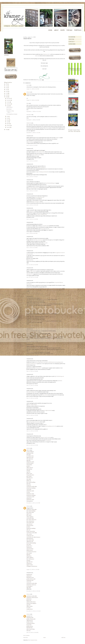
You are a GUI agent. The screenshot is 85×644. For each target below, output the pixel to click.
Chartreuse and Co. (47, 54)
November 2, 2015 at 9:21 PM (33, 503)
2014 (7, 88)
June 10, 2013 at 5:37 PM (32, 277)
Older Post (63, 637)
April (8, 122)
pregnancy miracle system (45, 437)
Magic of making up (30, 142)
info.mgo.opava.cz (39, 368)
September (9, 105)
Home (45, 637)
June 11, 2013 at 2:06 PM (32, 356)
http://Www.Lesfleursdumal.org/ (32, 332)
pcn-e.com (45, 243)
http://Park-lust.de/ (44, 300)
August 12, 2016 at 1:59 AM (33, 570)
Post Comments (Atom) (33, 640)
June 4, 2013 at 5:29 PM (32, 145)
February (8, 126)
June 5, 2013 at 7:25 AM (32, 191)
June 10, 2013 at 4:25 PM (32, 265)
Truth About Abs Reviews (38, 240)
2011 (7, 94)
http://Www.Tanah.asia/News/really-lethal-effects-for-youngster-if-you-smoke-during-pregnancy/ (44, 288)
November (9, 101)
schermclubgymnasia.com (39, 197)
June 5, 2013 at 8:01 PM (32, 233)
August (8, 106)
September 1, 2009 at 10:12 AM (34, 111)
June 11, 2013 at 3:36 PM (32, 371)
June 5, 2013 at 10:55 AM (32, 205)
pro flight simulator (33, 271)
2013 (7, 90)
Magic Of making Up (42, 167)
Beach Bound (9, 110)
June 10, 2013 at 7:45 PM (32, 309)
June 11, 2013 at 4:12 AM (32, 326)
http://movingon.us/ (36, 202)
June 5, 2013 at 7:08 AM (32, 177)
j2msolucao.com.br (30, 352)
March (8, 124)
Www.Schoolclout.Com (31, 315)
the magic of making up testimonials (41, 172)
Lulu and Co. (29, 115)
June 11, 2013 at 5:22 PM (32, 398)
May (8, 121)
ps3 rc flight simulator (33, 405)
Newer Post (25, 637)
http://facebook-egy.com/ (59, 376)
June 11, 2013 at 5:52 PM (32, 431)
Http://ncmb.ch (45, 395)
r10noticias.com (32, 212)
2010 (7, 96)
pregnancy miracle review (36, 321)
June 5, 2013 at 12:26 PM (32, 219)
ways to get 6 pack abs (45, 229)
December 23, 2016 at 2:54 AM (33, 611)
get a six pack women (45, 226)
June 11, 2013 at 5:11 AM (32, 341)
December (9, 99)
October (8, 103)
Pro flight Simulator (48, 410)
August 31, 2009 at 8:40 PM (33, 100)
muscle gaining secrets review (34, 422)
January (8, 128)
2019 (7, 85)
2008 (7, 130)
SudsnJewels (29, 123)
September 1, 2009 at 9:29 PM (33, 120)
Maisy (28, 103)
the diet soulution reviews (40, 152)
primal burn (31, 260)
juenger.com (58, 138)
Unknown (28, 92)
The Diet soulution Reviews (34, 187)
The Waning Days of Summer (12, 115)
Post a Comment (26, 635)
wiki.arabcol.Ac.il (30, 274)
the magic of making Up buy (42, 214)
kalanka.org (38, 348)
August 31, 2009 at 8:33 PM (33, 89)
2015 (7, 87)
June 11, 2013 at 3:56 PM (32, 385)
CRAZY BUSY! (9, 108)
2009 (7, 97)
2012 (7, 92)
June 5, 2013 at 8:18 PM (32, 248)
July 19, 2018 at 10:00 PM (32, 632)
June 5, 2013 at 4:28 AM (32, 161)
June (8, 119)
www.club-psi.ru (48, 440)
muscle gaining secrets (44, 304)
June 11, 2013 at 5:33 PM (32, 415)
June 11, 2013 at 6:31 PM (32, 445)
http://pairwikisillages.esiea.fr (32, 392)
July (8, 117)
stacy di (28, 85)
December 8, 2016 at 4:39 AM (33, 591)
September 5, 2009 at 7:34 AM (33, 133)
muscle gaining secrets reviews (54, 337)
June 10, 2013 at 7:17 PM (32, 293)
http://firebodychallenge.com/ (51, 183)
